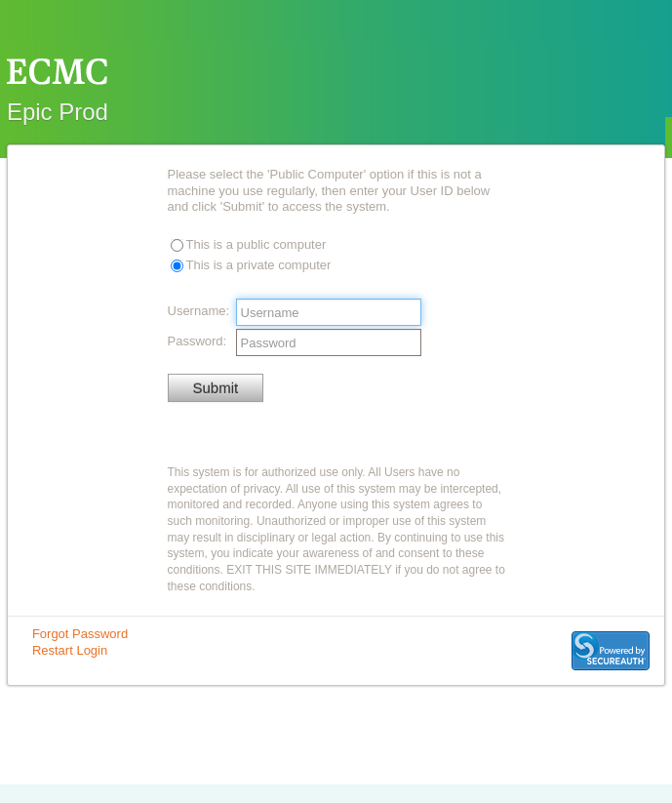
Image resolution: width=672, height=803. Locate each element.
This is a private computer (259, 265)
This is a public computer (257, 244)
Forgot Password (80, 634)
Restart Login (70, 650)
